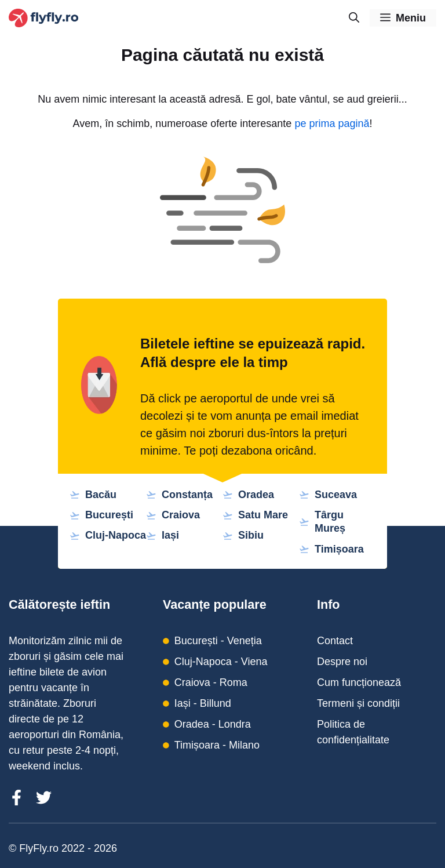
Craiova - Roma (211, 682)
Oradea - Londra (213, 724)
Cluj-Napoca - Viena (221, 662)
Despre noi (342, 662)
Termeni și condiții (358, 703)
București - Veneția (218, 641)
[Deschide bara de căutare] (354, 18)
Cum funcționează (359, 682)
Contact (335, 641)
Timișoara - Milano (217, 745)
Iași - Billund (203, 703)
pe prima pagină (332, 124)
